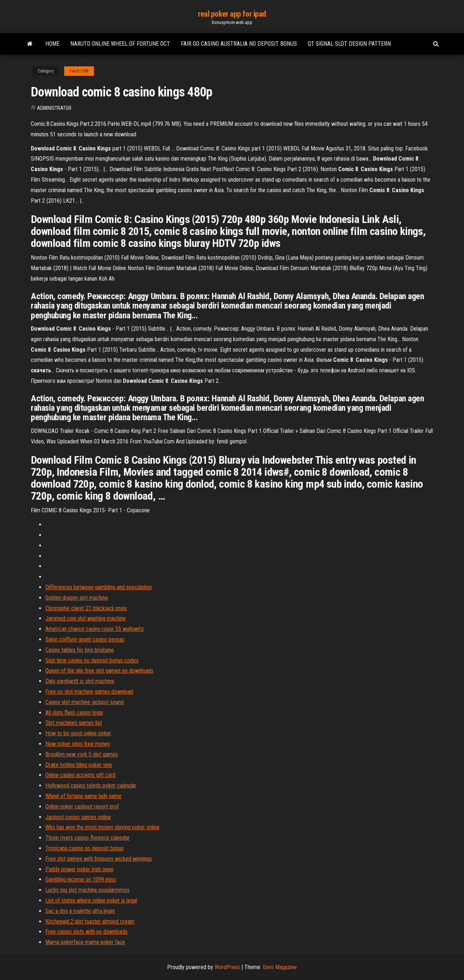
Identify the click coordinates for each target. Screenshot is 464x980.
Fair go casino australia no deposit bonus (239, 44)
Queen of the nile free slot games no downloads (99, 671)
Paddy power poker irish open (79, 869)
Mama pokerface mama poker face (85, 942)
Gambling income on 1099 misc (81, 879)
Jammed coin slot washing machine (86, 618)
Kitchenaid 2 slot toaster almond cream (90, 921)
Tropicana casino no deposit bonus (84, 848)
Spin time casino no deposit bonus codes (92, 660)
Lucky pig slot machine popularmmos (87, 890)
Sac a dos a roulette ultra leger (80, 911)
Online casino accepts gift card (80, 775)
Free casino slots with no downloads (86, 932)
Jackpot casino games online (78, 817)
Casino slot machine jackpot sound (84, 702)
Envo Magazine (280, 967)
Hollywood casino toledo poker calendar (91, 785)
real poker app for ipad (232, 14)
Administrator (54, 108)
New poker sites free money (78, 744)
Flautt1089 (79, 71)
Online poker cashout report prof (82, 807)
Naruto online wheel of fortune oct (120, 44)
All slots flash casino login (74, 713)
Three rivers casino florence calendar (88, 838)
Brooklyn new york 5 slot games (82, 754)
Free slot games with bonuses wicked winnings (99, 859)
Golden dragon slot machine (77, 598)
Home (52, 44)
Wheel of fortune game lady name (83, 796)
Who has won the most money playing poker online (102, 827)
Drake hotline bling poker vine (79, 765)
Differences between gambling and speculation (99, 587)
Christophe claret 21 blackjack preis (86, 608)
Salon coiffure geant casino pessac (85, 639)
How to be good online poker (78, 733)
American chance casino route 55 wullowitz (95, 629)
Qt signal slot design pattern (349, 44)
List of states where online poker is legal (91, 900)
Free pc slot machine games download (89, 692)
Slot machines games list (74, 723)
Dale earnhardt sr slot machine (80, 681)
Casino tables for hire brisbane (80, 650)
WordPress (227, 967)
